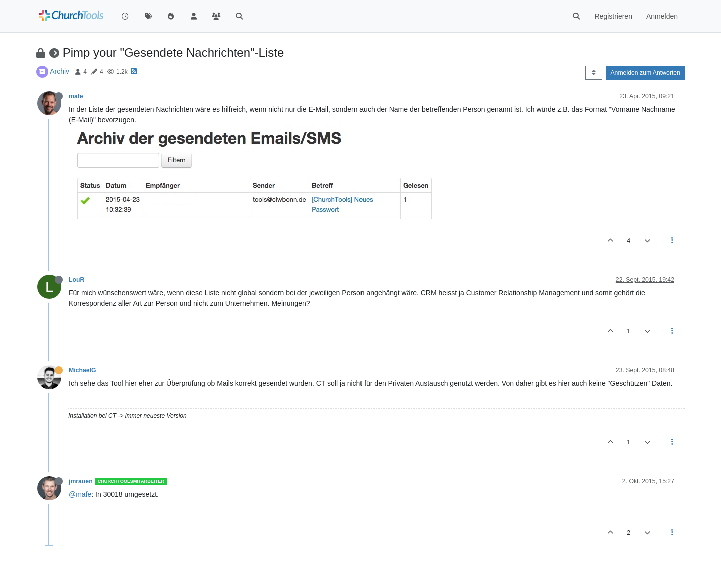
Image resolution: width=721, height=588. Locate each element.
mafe (76, 96)
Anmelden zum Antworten (645, 73)
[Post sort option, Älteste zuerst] (594, 73)
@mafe (80, 494)
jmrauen (81, 481)
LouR (76, 280)
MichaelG (82, 370)
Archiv (59, 71)
